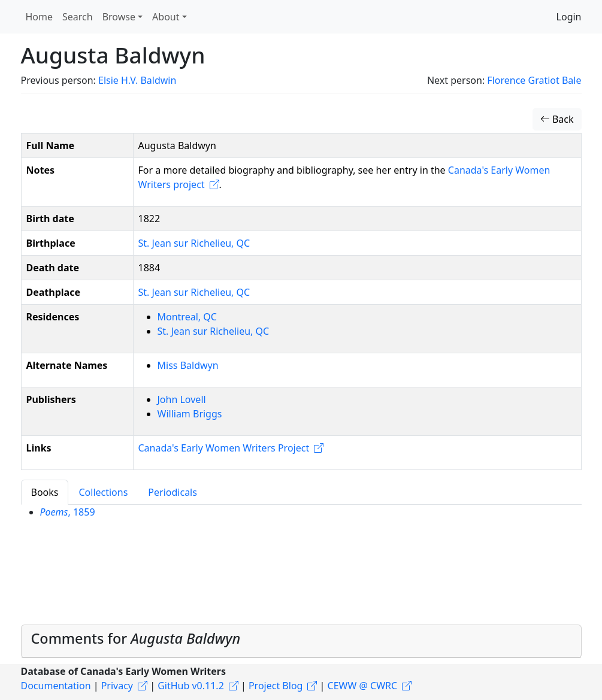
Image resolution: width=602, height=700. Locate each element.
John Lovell (182, 399)
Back (557, 119)
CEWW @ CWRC (363, 686)
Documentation (56, 686)
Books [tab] (45, 492)
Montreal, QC (187, 317)
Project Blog (276, 686)
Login (569, 17)
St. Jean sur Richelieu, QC (194, 243)
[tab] (301, 641)
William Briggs (190, 414)
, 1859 (68, 512)
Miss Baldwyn (188, 365)
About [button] (166, 17)
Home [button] (40, 17)
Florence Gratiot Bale (534, 80)
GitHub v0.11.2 (191, 686)
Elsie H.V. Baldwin (137, 80)
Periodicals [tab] (173, 492)
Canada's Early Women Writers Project (224, 448)
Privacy (117, 686)
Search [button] (78, 17)
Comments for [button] (136, 638)
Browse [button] (119, 17)
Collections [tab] (103, 492)
